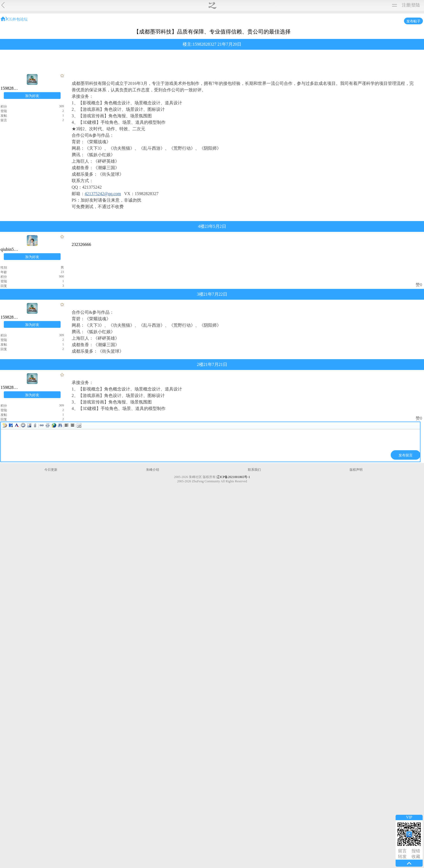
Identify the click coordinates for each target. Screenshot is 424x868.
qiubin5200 (195, 363)
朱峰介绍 (200, 844)
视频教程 (55, 5)
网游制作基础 (204, 67)
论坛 (153, 5)
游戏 (169, 32)
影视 (222, 32)
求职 (292, 32)
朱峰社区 (22, 5)
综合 (134, 32)
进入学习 (323, 89)
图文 (141, 5)
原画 (152, 32)
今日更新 (177, 844)
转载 (105, 5)
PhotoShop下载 (247, 89)
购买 (165, 5)
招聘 (275, 32)
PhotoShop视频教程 (287, 89)
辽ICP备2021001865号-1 (240, 850)
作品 (74, 5)
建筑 (187, 32)
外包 (240, 32)
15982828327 (214, 153)
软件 (117, 5)
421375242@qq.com (151, 330)
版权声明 (247, 844)
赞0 (295, 483)
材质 (129, 5)
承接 (257, 32)
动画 (205, 32)
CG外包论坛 (108, 133)
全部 (99, 32)
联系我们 (224, 844)
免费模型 (89, 5)
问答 (117, 32)
